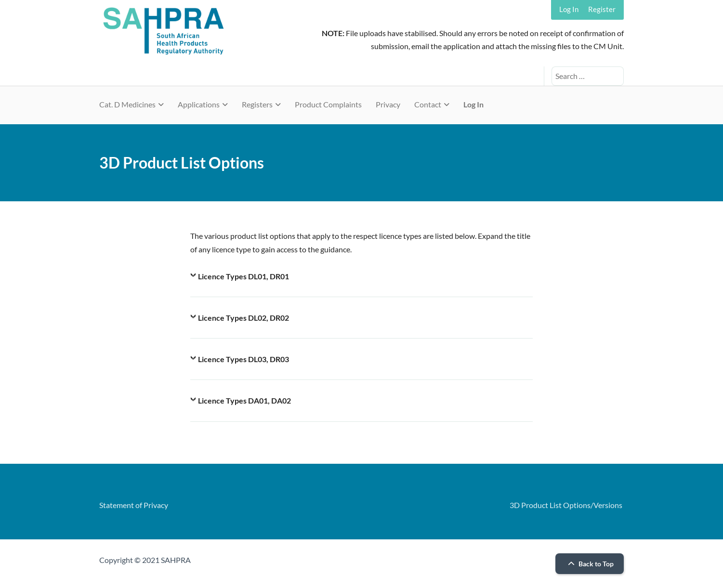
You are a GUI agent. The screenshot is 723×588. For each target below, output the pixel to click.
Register (602, 9)
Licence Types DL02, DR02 (243, 318)
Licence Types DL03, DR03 (243, 359)
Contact (428, 104)
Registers (257, 104)
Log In (569, 9)
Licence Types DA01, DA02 (244, 400)
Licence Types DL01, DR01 (243, 276)
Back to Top (590, 564)
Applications (199, 104)
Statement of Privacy (134, 505)
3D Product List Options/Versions (566, 505)
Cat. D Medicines (127, 104)
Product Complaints (328, 104)
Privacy (388, 104)
